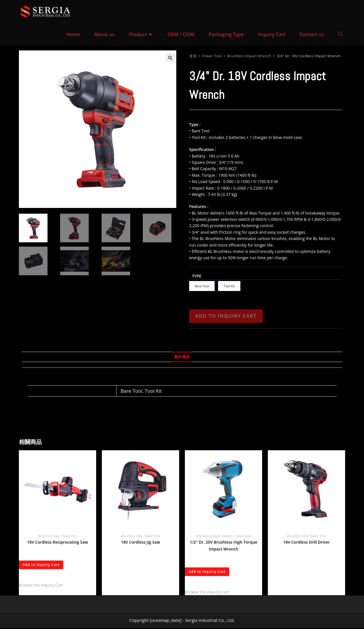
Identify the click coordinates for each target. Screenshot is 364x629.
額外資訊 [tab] (182, 358)
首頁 (193, 56)
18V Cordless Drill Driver (306, 543)
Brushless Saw (49, 537)
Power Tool (212, 56)
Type (197, 276)
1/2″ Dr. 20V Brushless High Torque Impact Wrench (223, 546)
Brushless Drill (297, 537)
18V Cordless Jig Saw (141, 543)
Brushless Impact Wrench (249, 56)
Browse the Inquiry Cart (41, 586)
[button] (170, 58)
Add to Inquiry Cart (226, 317)
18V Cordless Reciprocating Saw (58, 543)
